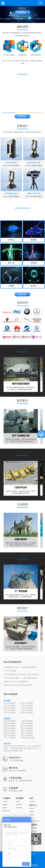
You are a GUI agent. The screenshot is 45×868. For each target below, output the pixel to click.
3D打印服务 (19, 805)
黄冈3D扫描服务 (10, 731)
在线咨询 (34, 865)
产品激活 (32, 815)
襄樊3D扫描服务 (27, 723)
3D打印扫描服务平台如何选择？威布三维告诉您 (21, 674)
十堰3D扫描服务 (27, 721)
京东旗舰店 (33, 828)
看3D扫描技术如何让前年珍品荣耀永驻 (18, 685)
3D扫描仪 (5, 805)
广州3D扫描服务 (27, 705)
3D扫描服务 (19, 808)
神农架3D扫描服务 (28, 738)
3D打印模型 (32, 802)
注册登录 (32, 809)
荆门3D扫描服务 (27, 726)
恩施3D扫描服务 (27, 733)
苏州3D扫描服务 (27, 708)
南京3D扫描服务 (27, 703)
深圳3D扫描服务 (27, 710)
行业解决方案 (6, 811)
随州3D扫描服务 (10, 733)
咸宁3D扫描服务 (27, 731)
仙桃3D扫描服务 (10, 735)
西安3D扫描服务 (10, 710)
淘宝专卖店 (33, 831)
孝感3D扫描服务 (10, 728)
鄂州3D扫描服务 (10, 726)
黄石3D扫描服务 (10, 721)
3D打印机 (5, 802)
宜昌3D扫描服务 (10, 723)
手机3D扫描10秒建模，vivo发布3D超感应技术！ (21, 678)
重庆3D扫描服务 (27, 713)
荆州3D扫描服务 (27, 728)
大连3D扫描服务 (10, 705)
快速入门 (32, 818)
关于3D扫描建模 (10, 671)
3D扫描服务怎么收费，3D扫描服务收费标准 (20, 667)
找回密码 (32, 812)
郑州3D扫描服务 (10, 708)
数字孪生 (5, 808)
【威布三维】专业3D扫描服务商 (16, 682)
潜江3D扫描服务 (27, 735)
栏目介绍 (7, 744)
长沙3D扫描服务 (10, 703)
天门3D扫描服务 (10, 738)
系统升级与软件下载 (34, 821)
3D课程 (18, 802)
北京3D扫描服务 (10, 713)
